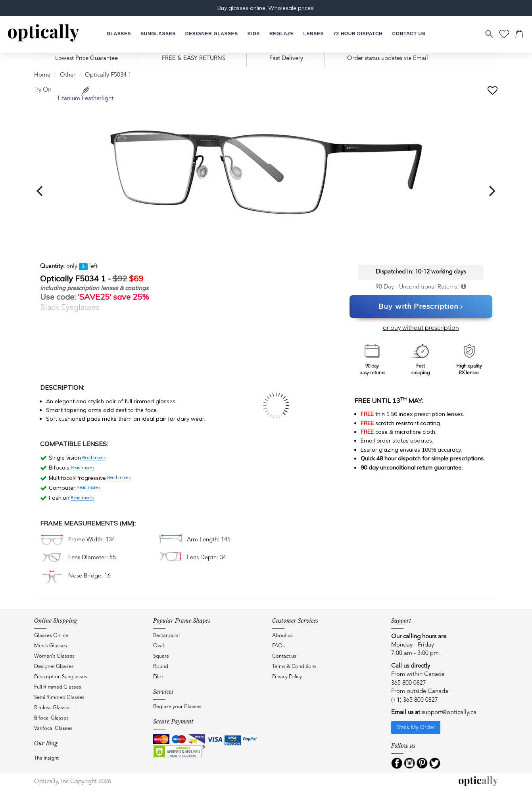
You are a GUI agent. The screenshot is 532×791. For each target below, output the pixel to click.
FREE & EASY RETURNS (194, 59)
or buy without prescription (421, 328)
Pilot (158, 677)
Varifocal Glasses (53, 728)
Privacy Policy (287, 677)
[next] (492, 191)
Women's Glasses (54, 656)
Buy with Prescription (421, 307)
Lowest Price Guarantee (86, 59)
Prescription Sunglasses (61, 677)
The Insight (46, 758)
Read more (94, 458)
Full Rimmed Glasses (58, 687)
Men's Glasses (51, 646)
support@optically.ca (449, 713)
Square (161, 656)
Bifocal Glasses (51, 718)
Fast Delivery (286, 59)
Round (161, 667)
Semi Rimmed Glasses (59, 698)
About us (282, 636)
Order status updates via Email (388, 59)
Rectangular (167, 636)
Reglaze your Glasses (177, 707)
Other (68, 75)
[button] (254, 34)
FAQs (278, 646)
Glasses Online (51, 636)
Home (42, 75)
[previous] (41, 191)
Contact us (284, 656)
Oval (158, 646)
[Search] (490, 34)
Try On (42, 90)
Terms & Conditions (294, 667)
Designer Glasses (54, 667)
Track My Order (416, 727)
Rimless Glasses (52, 708)
